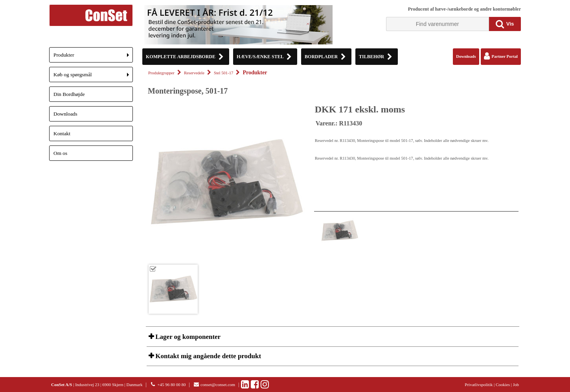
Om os (60, 153)
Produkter (93, 57)
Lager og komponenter (187, 337)
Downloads (65, 114)
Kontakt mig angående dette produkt (207, 356)
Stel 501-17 (223, 73)
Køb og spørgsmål (93, 77)
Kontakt (62, 133)
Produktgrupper (161, 73)
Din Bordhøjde (69, 94)
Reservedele (194, 73)
